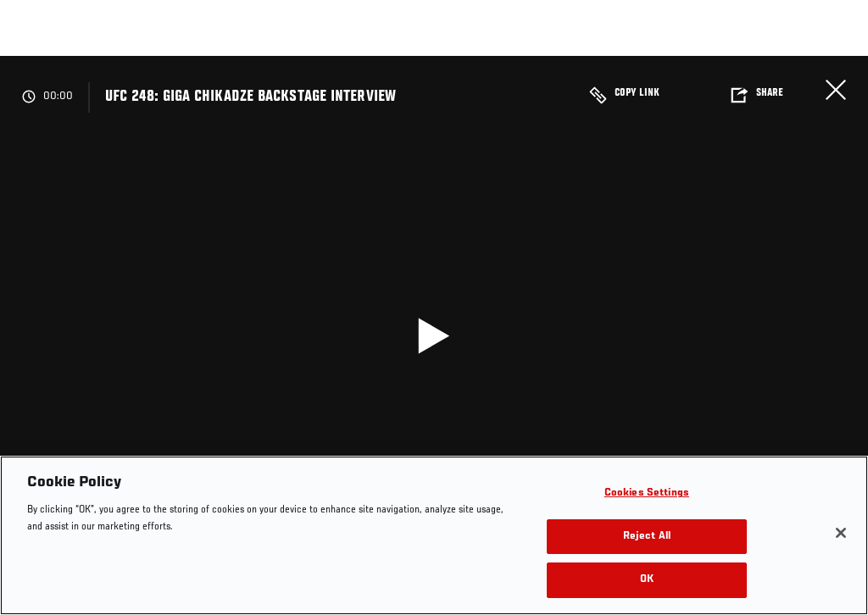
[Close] (841, 533)
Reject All (647, 537)
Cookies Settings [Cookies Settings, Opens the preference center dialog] (647, 493)
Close (836, 90)
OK (647, 580)
